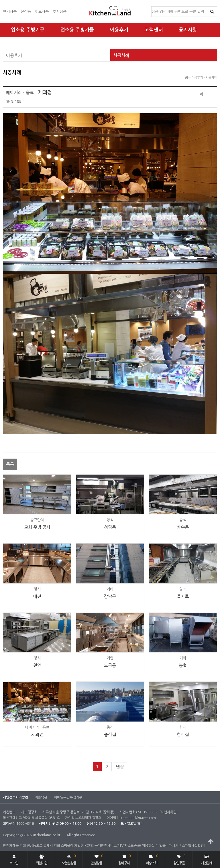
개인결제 (207, 860)
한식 (183, 727)
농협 (183, 665)
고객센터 (154, 30)
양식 (110, 520)
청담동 (110, 527)
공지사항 (188, 30)
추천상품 (60, 12)
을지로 (183, 596)
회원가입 (42, 860)
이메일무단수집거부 (68, 797)
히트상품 (42, 12)
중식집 (110, 735)
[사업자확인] (168, 812)
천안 (37, 665)
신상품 (26, 12)
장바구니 (124, 859)
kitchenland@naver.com (136, 818)
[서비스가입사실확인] (189, 846)
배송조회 (152, 859)
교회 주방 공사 (37, 527)
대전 (37, 596)
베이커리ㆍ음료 (37, 727)
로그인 (14, 860)
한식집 (183, 735)
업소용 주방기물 (77, 30)
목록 (10, 464)
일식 (37, 589)
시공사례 (121, 55)
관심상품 (97, 859)
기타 (110, 589)
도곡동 (110, 665)
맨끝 (120, 767)
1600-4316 (25, 824)
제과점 (37, 735)
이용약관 (41, 797)
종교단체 (37, 520)
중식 (183, 520)
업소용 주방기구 (28, 30)
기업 (110, 658)
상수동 (183, 527)
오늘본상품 (69, 859)
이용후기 (119, 30)
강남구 (110, 596)
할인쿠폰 (179, 859)
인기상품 (10, 12)
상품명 (152, 7)
